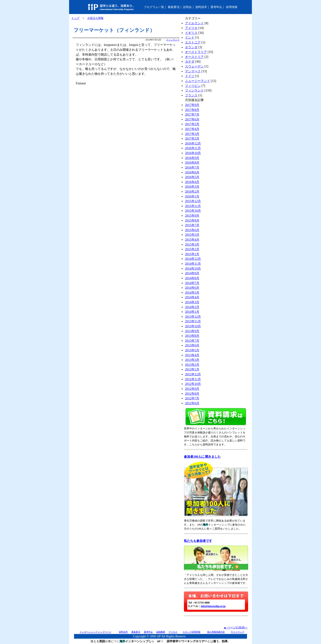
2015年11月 (193, 206)
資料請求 (201, 7)
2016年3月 (192, 187)
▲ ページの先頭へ (236, 627)
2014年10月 (193, 268)
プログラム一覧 (154, 7)
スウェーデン (194, 66)
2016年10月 (193, 153)
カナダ (190, 61)
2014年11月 (193, 264)
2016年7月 (192, 167)
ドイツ (190, 76)
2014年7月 (192, 283)
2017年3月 (192, 134)
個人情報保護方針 (216, 632)
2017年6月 (192, 119)
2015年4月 (192, 240)
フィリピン (193, 86)
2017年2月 (192, 138)
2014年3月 (192, 302)
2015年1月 (192, 254)
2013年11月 (193, 321)
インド (190, 37)
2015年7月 (192, 225)
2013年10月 (193, 326)
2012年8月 (192, 394)
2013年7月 (192, 341)
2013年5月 (192, 350)
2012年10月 (193, 384)
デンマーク (193, 71)
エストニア (193, 42)
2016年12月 (193, 143)
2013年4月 (192, 355)
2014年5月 (192, 293)
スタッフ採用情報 (191, 632)
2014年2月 (192, 307)
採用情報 (232, 7)
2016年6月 (192, 172)
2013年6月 (192, 345)
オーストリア (194, 57)
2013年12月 (193, 317)
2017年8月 (192, 110)
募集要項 (174, 7)
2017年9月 (192, 105)
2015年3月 (192, 244)
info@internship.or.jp (213, 606)
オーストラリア (196, 52)
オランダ (191, 47)
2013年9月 (192, 331)
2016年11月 (193, 148)
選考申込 (216, 7)
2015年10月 (193, 211)
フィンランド (173, 40)
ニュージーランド (198, 81)
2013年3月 (192, 360)
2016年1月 (192, 196)
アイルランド (194, 23)
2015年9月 (192, 215)
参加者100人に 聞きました (202, 457)
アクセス (173, 632)
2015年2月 (192, 249)
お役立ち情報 (95, 18)
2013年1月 (192, 369)
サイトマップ (237, 632)
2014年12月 (193, 259)
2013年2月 (192, 365)
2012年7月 (192, 398)
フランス (191, 95)
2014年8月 (192, 278)
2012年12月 (193, 374)
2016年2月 (192, 191)
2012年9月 (192, 389)
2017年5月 (192, 124)
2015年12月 (193, 201)
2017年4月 (192, 129)
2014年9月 (192, 273)
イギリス (191, 33)
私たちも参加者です (198, 541)
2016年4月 (192, 182)
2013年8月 (192, 336)
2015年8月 (192, 220)
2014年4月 (192, 297)
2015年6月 (192, 230)
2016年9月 (192, 158)
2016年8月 (192, 163)
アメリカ (191, 28)
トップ (75, 18)
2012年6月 (192, 403)
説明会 (187, 7)
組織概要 (161, 632)
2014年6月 (192, 288)
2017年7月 (192, 114)
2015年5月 (192, 235)
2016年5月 (192, 177)
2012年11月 (193, 379)
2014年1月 (192, 312)
